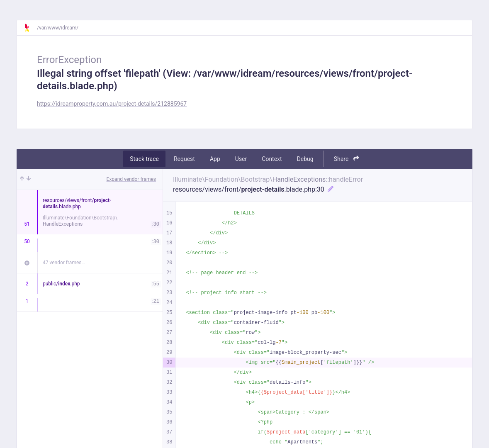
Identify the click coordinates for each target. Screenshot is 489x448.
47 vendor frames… (64, 263)
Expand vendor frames (131, 179)
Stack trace (144, 159)
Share (347, 159)
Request (184, 159)
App (215, 159)
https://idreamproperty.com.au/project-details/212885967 (112, 104)
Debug (305, 159)
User (241, 159)
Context (272, 159)
